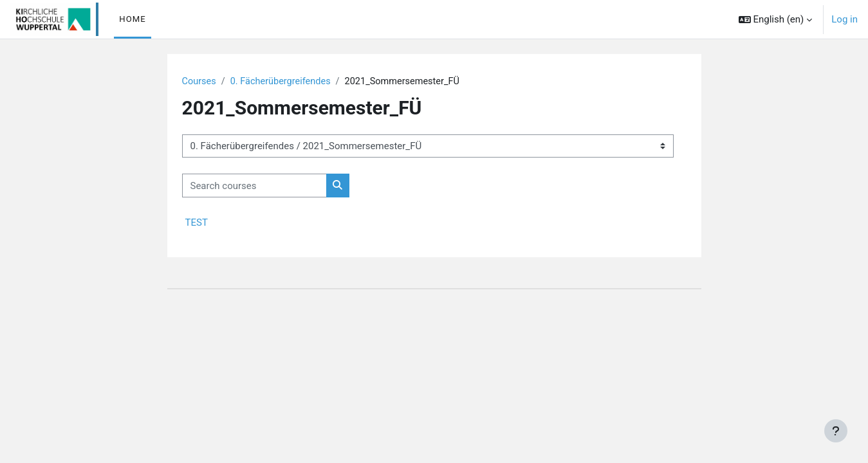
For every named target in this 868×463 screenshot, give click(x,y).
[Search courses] (254, 186)
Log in (845, 19)
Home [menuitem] (132, 19)
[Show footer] (836, 431)
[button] (776, 19)
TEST (197, 223)
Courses (200, 82)
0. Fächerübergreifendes (283, 82)
